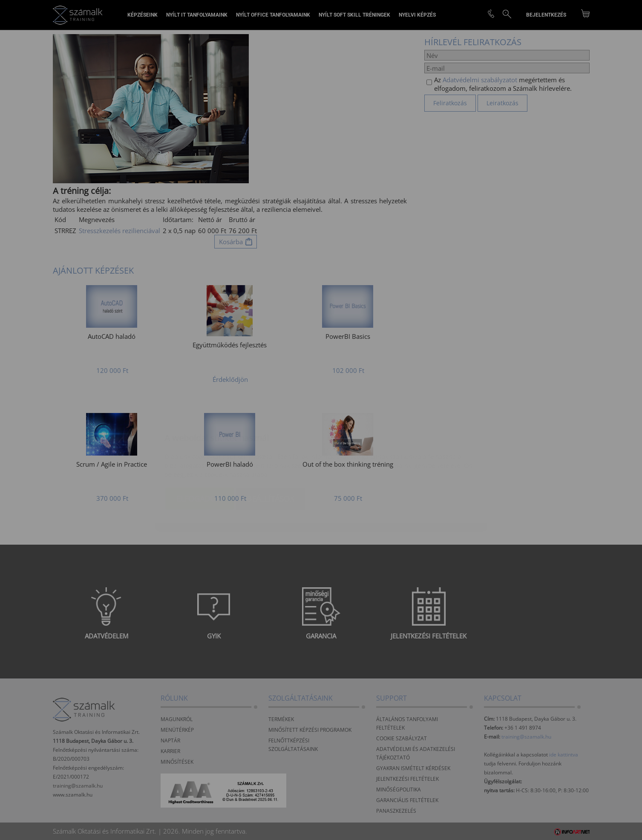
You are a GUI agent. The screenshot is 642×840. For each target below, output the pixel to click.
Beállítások (271, 448)
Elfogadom (200, 448)
